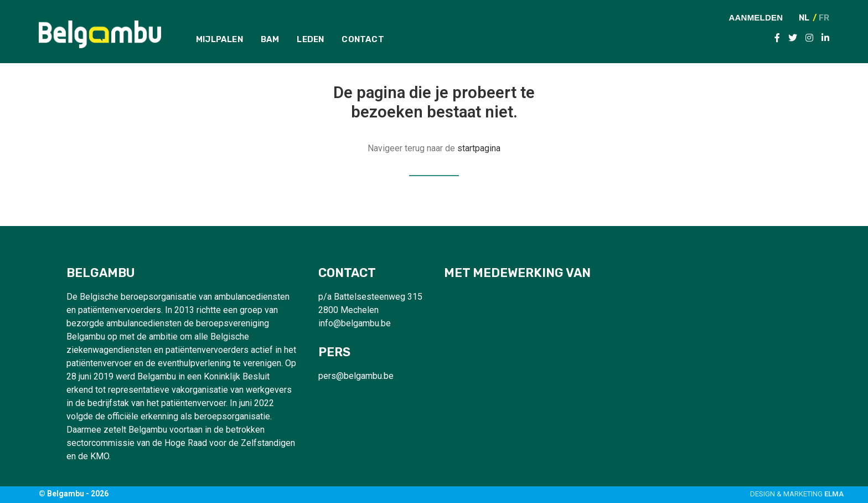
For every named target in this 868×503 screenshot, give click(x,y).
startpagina (479, 148)
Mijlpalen (219, 39)
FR (824, 18)
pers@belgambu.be (356, 376)
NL (804, 18)
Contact (363, 39)
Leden (310, 39)
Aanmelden (756, 17)
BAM (270, 39)
